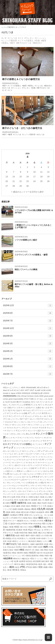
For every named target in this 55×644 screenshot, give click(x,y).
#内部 (23, 506)
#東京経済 (32, 541)
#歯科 (32, 544)
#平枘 (30, 524)
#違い (45, 564)
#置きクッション (37, 559)
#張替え (5, 43)
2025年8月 (28, 314)
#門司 (22, 567)
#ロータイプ (23, 491)
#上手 (34, 494)
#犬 (33, 550)
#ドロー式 (37, 460)
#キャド (8, 425)
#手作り (47, 530)
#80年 (23, 388)
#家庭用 (20, 521)
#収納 (18, 512)
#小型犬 (34, 521)
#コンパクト (22, 431)
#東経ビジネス (42, 541)
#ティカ (17, 454)
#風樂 (46, 567)
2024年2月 (28, 352)
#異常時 (20, 553)
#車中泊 (17, 564)
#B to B (40, 388)
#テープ (33, 454)
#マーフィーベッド (32, 480)
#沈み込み (11, 547)
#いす (4, 38)
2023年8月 (28, 367)
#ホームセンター (16, 474)
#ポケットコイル (15, 477)
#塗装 (21, 515)
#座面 (16, 527)
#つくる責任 (36, 408)
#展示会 (48, 521)
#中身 (23, 497)
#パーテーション (45, 463)
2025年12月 (28, 306)
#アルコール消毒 (20, 413)
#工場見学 (12, 524)
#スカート (39, 438)
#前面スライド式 (39, 506)
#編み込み (25, 559)
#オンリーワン (13, 419)
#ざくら (41, 405)
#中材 (18, 497)
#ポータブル (27, 477)
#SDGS (46, 393)
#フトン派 (13, 465)
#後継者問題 (10, 530)
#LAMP (38, 390)
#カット (17, 422)
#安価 (25, 518)
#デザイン (27, 457)
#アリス (10, 413)
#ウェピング (30, 416)
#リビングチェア (40, 488)
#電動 (40, 567)
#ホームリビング (30, 474)
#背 (12, 561)
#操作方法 (10, 535)
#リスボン (13, 488)
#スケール (11, 441)
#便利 (8, 503)
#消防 (35, 547)
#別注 (28, 506)
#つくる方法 (26, 408)
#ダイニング (16, 451)
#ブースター (22, 465)
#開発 (35, 567)
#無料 (45, 547)
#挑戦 (30, 533)
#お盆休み (26, 402)
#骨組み (23, 570)
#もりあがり (18, 410)
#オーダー (24, 419)
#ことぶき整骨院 (24, 405)
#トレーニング (13, 460)
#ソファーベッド (45, 448)
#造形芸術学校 (31, 564)
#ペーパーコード (36, 471)
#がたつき (7, 32)
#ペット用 (25, 471)
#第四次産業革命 (32, 556)
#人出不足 (9, 500)
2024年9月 (28, 337)
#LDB (43, 390)
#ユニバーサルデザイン (22, 486)
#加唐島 (20, 509)
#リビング (28, 488)
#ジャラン (31, 438)
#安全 (30, 518)
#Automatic (31, 387)
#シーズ (16, 438)
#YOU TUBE (29, 399)
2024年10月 (28, 329)
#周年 (47, 512)
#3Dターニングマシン (12, 388)
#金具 (17, 567)
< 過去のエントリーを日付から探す (27, 192)
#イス (21, 38)
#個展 (29, 503)
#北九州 (41, 509)
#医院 (13, 512)
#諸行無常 (45, 561)
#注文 (25, 547)
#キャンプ (32, 425)
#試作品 (29, 561)
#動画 (34, 509)
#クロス (10, 428)
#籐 (51, 556)
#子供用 (14, 518)
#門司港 (29, 567)
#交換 (37, 41)
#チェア (41, 451)
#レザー (50, 488)
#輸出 (23, 564)
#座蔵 (11, 527)
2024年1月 (28, 360)
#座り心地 (46, 524)
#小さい (27, 521)
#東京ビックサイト (20, 541)
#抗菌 (16, 533)
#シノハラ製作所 (9, 41)
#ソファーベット (30, 448)
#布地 (18, 524)
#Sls (19, 396)
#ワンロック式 (45, 491)
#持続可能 (23, 533)
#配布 (11, 567)
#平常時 (24, 524)
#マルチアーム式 (17, 480)
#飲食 (9, 570)
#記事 (16, 561)
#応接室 (19, 530)
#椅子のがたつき (24, 43)
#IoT (32, 390)
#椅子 (12, 43)
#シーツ (23, 438)
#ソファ (12, 444)
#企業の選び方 (25, 500)
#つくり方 (16, 408)
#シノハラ (31, 434)
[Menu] (48, 637)
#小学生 (40, 521)
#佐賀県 (34, 500)
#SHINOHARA (10, 396)
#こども (34, 405)
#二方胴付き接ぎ (32, 497)
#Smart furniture (27, 396)
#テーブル (25, 454)
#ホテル (47, 471)
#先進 (50, 503)
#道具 (40, 564)
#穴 (24, 556)
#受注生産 (25, 512)
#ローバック (34, 491)
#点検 (40, 547)
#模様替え (26, 544)
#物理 (16, 550)
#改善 (18, 536)
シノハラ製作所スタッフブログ (14, 27)
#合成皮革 (40, 512)
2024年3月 (28, 344)
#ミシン (43, 480)
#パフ (35, 463)
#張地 (31, 527)
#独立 (37, 550)
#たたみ (48, 405)
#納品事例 (8, 558)
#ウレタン (29, 38)
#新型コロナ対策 (42, 536)
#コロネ (43, 428)
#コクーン (18, 428)
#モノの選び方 (41, 483)
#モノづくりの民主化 (26, 483)
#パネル (29, 463)
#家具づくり (48, 518)
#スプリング (38, 441)
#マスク (36, 477)
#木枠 (38, 538)
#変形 (26, 515)
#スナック (28, 441)
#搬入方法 (42, 533)
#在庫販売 (14, 515)
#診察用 (22, 561)
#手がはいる (38, 530)
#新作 (33, 536)
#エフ (46, 416)
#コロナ (36, 428)
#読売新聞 (37, 561)
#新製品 (8, 538)
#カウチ (40, 419)
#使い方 (41, 500)
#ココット (27, 428)
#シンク (9, 438)
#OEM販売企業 (37, 393)
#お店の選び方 (16, 402)
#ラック (35, 486)
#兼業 (18, 506)
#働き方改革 (42, 503)
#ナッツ (45, 460)
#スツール (20, 441)
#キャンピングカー (20, 425)
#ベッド (20, 468)
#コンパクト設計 (35, 431)
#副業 (15, 509)
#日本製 (32, 538)
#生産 (51, 550)
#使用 (47, 500)
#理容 (46, 550)
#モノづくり (12, 483)
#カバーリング (33, 422)
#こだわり (13, 405)
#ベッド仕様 (29, 468)
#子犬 (20, 518)
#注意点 (19, 547)
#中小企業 (11, 497)
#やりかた (27, 410)
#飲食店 (16, 570)
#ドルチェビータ (26, 460)
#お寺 (8, 402)
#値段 (34, 503)
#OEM (18, 393)
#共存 (13, 506)
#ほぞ (10, 410)
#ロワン (15, 491)
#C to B (10, 390)
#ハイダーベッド (19, 463)
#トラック (37, 457)
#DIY (22, 390)
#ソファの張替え (26, 41)
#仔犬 (16, 500)
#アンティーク (34, 413)
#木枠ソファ (46, 538)
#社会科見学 (48, 553)
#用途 (14, 553)
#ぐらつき (12, 38)
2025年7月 (28, 322)
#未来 (9, 541)
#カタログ (9, 422)
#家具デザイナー (10, 521)
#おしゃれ (43, 399)
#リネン (20, 488)
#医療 (8, 512)
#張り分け (24, 527)
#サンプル (21, 434)
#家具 (40, 518)
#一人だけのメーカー (23, 494)
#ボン (5, 477)
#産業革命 (7, 553)
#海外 (30, 547)
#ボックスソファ (45, 474)
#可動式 (32, 512)
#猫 (42, 550)
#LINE (49, 390)
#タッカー (7, 451)
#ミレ (49, 480)
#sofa (36, 396)
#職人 (46, 559)
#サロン (14, 434)
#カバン (24, 422)
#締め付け (37, 43)
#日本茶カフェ (23, 538)
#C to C (17, 390)
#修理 (43, 41)
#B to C (46, 388)
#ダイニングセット (29, 451)
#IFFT (27, 390)
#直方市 (40, 553)
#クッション (40, 38)
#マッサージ (45, 477)
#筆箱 (42, 556)
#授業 (35, 533)
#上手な (40, 494)
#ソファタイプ (38, 444)
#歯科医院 (39, 544)
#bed (5, 390)
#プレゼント (12, 468)
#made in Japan (9, 393)
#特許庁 (28, 550)
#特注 (22, 550)
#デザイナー (17, 457)
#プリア (40, 465)
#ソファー (18, 448)
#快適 (25, 530)
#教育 (23, 536)
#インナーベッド (17, 416)
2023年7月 (28, 375)
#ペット (46, 468)
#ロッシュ (7, 491)
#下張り (47, 494)
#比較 (46, 544)
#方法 (14, 538)
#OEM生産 (26, 393)
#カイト (33, 419)
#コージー (46, 431)
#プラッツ (32, 465)
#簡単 (47, 556)
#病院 (26, 553)
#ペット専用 (15, 471)
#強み (45, 527)
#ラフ (41, 486)
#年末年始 (37, 524)
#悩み (31, 530)
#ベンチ (38, 468)
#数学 (28, 536)
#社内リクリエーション (12, 556)
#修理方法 (22, 503)
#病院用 (32, 553)
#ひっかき (46, 408)
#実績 (35, 518)
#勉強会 (27, 509)
